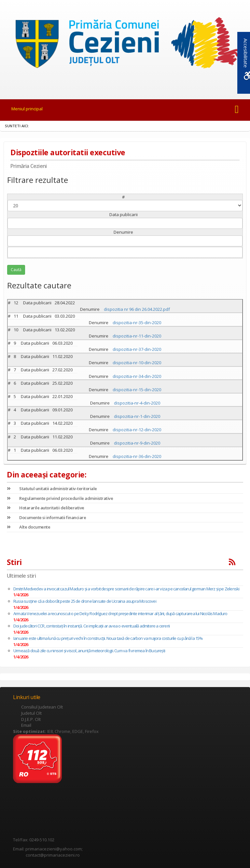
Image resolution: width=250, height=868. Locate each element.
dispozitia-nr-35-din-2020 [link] (137, 323)
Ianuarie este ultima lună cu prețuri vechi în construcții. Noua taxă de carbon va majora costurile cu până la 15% (108, 638)
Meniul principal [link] (27, 109)
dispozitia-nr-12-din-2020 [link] (137, 430)
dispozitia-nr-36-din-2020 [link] (137, 456)
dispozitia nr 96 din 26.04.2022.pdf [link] (137, 309)
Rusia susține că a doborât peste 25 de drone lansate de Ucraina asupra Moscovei (85, 601)
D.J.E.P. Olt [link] (31, 719)
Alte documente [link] (28, 527)
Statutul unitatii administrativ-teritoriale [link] (52, 489)
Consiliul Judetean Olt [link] (42, 707)
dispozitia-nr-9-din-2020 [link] (137, 443)
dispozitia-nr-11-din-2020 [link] (137, 336)
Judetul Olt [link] (31, 713)
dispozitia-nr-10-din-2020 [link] (137, 363)
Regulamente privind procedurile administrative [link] (60, 498)
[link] (125, 45)
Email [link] (26, 725)
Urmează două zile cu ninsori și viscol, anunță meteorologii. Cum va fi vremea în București (89, 651)
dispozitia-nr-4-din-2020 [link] (137, 403)
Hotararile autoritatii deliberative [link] (46, 508)
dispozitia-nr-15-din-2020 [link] (137, 390)
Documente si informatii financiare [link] (46, 517)
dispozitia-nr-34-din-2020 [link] (137, 376)
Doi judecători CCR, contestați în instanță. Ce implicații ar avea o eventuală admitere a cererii (91, 626)
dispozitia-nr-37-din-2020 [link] (137, 349)
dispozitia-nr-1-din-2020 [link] (137, 416)
